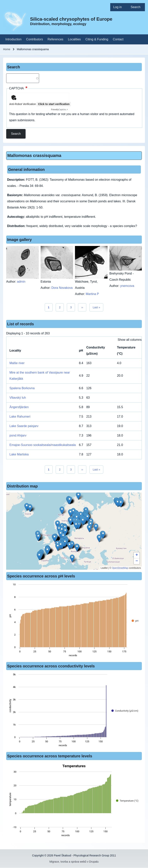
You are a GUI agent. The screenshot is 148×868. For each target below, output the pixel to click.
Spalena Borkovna (22, 388)
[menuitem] (119, 7)
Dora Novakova (62, 288)
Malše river (17, 363)
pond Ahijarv (18, 435)
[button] (70, 513)
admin (21, 282)
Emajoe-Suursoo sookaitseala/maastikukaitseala (43, 445)
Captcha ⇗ (59, 110)
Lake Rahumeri (20, 417)
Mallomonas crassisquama (34, 156)
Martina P (92, 294)
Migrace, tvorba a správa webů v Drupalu (74, 862)
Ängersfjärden (19, 407)
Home (7, 49)
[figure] (74, 621)
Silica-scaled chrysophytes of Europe (71, 19)
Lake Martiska (19, 454)
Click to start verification (54, 104)
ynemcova (127, 286)
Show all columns (130, 340)
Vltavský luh (18, 398)
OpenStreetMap (120, 568)
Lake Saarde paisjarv (24, 426)
